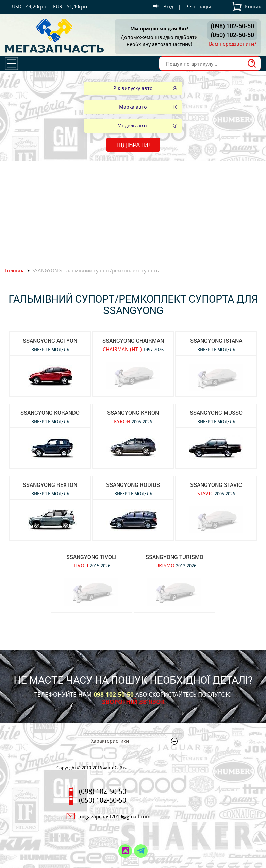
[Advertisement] (133, 212)
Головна (15, 270)
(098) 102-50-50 (232, 26)
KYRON (133, 421)
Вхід (168, 7)
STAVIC (216, 493)
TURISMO (174, 565)
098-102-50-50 (114, 695)
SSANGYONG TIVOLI (92, 557)
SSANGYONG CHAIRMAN (133, 341)
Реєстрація (198, 7)
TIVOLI (92, 565)
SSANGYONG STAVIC (216, 485)
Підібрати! (133, 145)
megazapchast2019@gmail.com (114, 816)
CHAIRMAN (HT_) (133, 349)
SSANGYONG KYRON (133, 413)
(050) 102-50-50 (232, 35)
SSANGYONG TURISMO (174, 557)
